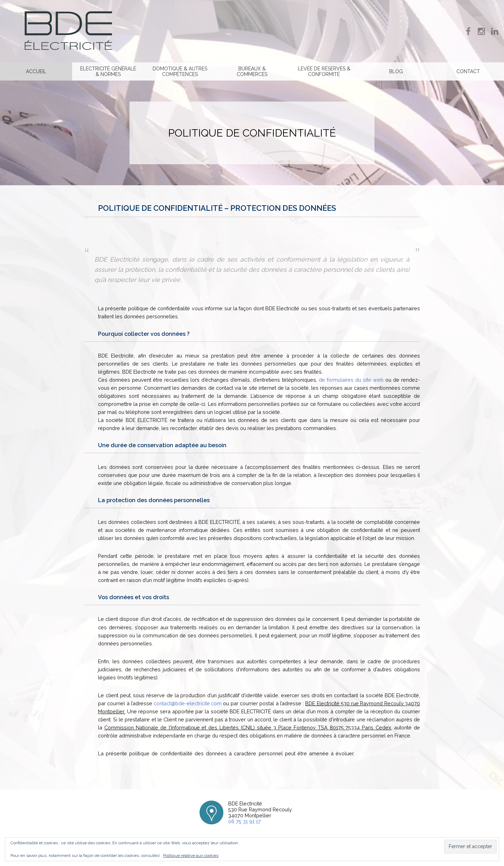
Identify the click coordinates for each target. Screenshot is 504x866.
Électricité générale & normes (108, 71)
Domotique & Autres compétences (180, 71)
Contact (468, 71)
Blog (396, 71)
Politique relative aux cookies (191, 855)
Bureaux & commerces (252, 71)
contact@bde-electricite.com (188, 703)
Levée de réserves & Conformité (324, 71)
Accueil (36, 71)
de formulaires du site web (351, 380)
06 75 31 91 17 (244, 821)
